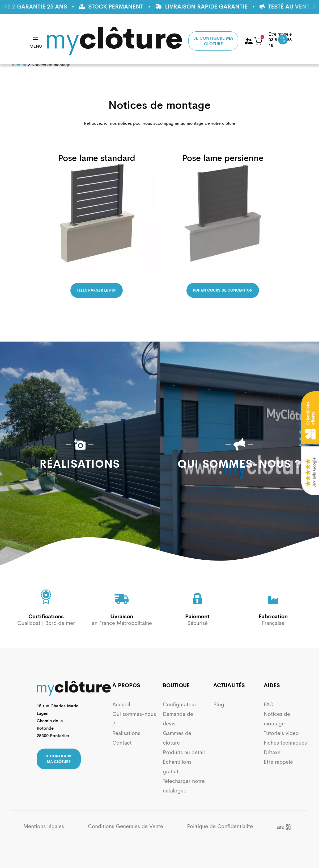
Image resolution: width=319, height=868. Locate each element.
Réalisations (126, 733)
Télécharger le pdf (97, 290)
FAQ (269, 705)
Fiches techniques (285, 743)
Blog (219, 705)
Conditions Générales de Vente (126, 826)
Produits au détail (184, 752)
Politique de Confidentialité (220, 826)
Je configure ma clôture (213, 41)
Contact (122, 743)
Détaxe (272, 752)
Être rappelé (278, 762)
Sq (286, 827)
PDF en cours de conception (223, 290)
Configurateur (180, 705)
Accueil (19, 65)
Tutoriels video (281, 733)
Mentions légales (44, 826)
